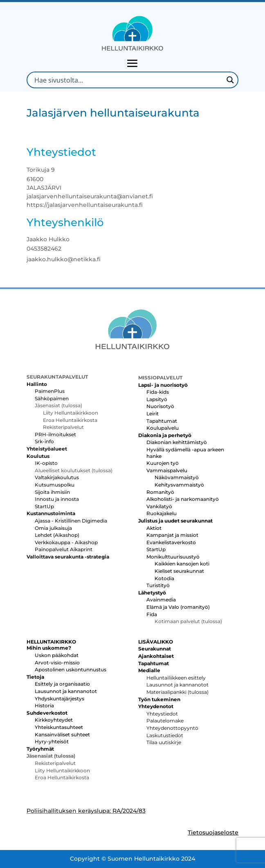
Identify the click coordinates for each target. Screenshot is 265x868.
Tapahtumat (162, 421)
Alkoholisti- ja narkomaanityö (183, 499)
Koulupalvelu (163, 428)
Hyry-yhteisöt (52, 741)
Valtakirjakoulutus (57, 477)
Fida (152, 614)
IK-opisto (46, 463)
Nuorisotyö (160, 406)
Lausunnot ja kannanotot (66, 691)
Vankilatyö (159, 506)
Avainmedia (161, 600)
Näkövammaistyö (177, 477)
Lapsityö (157, 399)
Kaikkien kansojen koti (182, 564)
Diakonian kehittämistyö (177, 442)
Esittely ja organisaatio (62, 684)
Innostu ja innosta (57, 499)
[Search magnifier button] (230, 80)
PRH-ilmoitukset (55, 434)
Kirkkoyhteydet (54, 720)
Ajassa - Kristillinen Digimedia (71, 521)
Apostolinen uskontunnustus (71, 670)
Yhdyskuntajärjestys (60, 699)
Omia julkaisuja (53, 528)
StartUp (44, 506)
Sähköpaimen (52, 398)
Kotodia (164, 578)
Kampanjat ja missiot (172, 535)
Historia (44, 705)
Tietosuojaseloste (213, 832)
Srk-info (44, 441)
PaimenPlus (50, 391)
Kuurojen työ (163, 463)
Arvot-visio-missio (57, 663)
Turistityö (158, 585)
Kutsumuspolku (55, 485)
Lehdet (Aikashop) (57, 535)
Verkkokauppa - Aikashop (66, 542)
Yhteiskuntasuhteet (59, 727)
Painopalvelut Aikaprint (64, 549)
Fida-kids (158, 392)
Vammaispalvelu (167, 470)
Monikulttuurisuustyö (173, 557)
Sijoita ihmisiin (52, 492)
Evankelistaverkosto (171, 542)
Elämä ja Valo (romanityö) (178, 607)
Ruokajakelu (162, 513)
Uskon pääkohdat (57, 655)
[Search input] (128, 80)
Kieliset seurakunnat (179, 571)
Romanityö (160, 492)
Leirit (153, 414)
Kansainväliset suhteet (62, 735)
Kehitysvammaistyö (179, 485)
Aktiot (154, 528)
